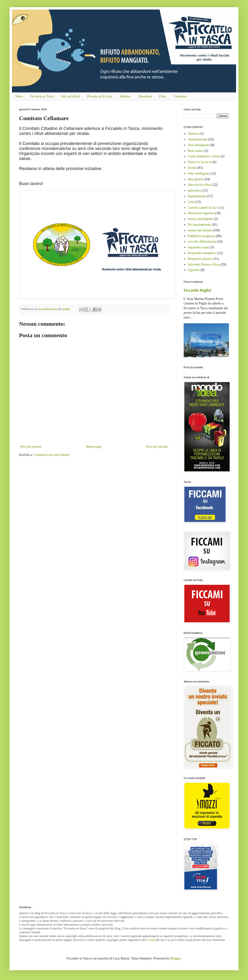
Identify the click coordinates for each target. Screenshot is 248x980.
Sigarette (194, 270)
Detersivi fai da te (200, 162)
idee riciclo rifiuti (200, 185)
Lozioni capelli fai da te (204, 208)
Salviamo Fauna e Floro (204, 264)
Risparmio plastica (200, 259)
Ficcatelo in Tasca (42, 96)
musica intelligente (201, 219)
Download (145, 96)
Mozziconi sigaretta (201, 213)
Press (163, 96)
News (19, 96)
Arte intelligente (199, 145)
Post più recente (31, 447)
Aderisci (125, 96)
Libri (191, 202)
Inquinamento (197, 196)
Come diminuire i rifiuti (204, 156)
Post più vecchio (157, 447)
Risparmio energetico (202, 253)
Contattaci (180, 96)
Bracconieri (196, 151)
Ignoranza (195, 190)
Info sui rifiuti (71, 96)
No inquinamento (200, 225)
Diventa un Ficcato (100, 96)
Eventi (192, 168)
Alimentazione (198, 139)
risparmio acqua (199, 247)
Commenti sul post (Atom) (52, 455)
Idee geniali (196, 179)
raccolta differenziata (202, 242)
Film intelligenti (199, 173)
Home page (94, 447)
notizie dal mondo (200, 230)
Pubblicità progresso (202, 236)
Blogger (175, 958)
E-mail (151, 940)
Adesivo (194, 134)
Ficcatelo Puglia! (198, 290)
